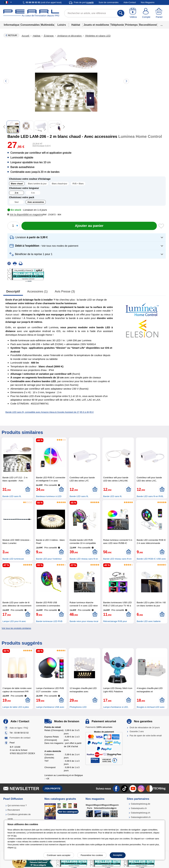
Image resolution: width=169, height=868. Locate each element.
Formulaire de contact (20, 738)
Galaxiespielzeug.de (141, 804)
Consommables (30, 25)
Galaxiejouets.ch (139, 808)
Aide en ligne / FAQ (19, 728)
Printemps (131, 25)
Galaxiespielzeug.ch (140, 813)
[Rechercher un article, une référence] (95, 13)
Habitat (76, 25)
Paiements (99, 727)
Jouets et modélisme (96, 25)
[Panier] (159, 13)
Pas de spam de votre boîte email (146, 736)
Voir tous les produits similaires (16, 628)
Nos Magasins (148, 2)
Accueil (26, 36)
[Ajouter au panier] (89, 226)
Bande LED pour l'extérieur (49, 559)
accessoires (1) (37, 291)
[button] (26, 215)
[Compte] (146, 13)
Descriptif (13, 291)
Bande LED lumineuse (13, 559)
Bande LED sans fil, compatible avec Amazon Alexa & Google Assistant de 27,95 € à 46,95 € (50, 412)
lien (15, 836)
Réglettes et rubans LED (98, 36)
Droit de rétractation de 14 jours (145, 727)
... (162, 25)
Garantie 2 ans (137, 731)
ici (15, 848)
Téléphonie (117, 25)
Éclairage (49, 36)
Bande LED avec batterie (149, 621)
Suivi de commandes (109, 2)
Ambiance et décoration (70, 36)
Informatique (12, 25)
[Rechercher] (121, 13)
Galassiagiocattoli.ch (141, 817)
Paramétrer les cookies (92, 855)
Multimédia (47, 25)
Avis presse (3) (65, 291)
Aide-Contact (130, 2)
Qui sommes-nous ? (17, 805)
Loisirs (62, 25)
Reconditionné (148, 25)
